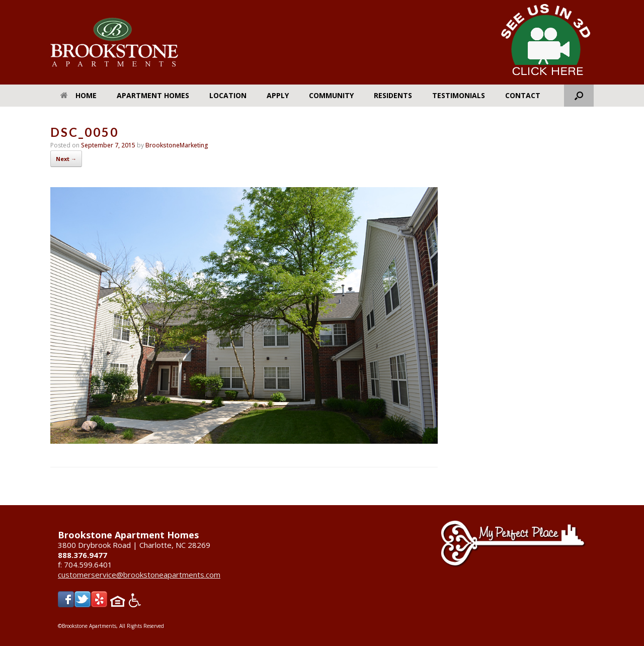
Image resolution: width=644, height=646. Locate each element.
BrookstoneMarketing (177, 145)
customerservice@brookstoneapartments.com (139, 575)
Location (228, 95)
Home (78, 95)
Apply (278, 95)
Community (331, 95)
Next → (66, 159)
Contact (523, 95)
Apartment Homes (153, 95)
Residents (393, 95)
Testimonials (459, 95)
